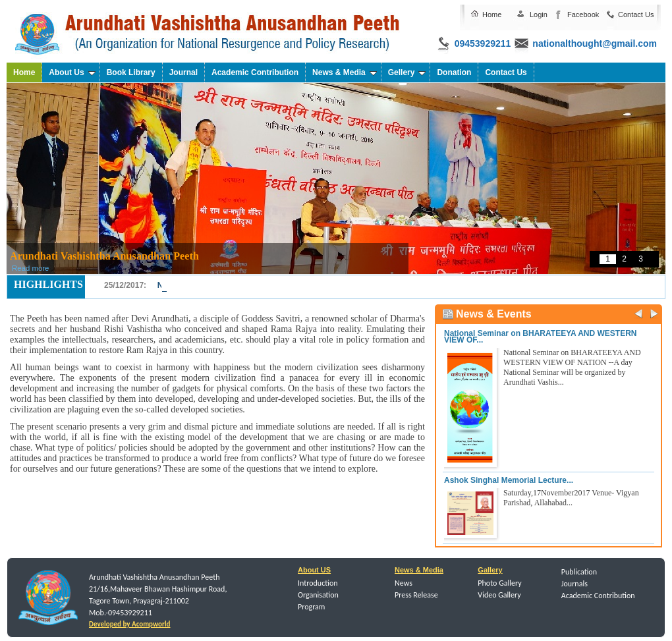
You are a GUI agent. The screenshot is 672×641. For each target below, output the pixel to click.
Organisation (318, 595)
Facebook (583, 14)
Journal (183, 72)
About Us (72, 72)
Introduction (318, 583)
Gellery (407, 72)
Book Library (131, 72)
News (404, 583)
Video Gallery (499, 595)
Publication (579, 572)
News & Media (345, 72)
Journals (574, 584)
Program (311, 607)
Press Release (416, 595)
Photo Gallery (499, 583)
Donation (454, 72)
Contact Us (636, 14)
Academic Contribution (255, 72)
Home (492, 14)
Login (539, 14)
